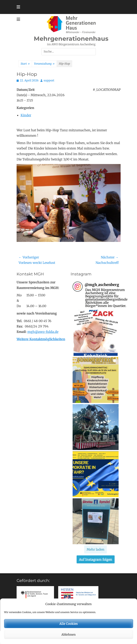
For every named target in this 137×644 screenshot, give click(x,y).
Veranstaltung (44, 64)
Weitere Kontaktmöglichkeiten (41, 339)
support (49, 80)
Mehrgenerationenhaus (71, 39)
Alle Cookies (68, 624)
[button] (96, 333)
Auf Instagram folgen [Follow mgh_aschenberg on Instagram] (96, 559)
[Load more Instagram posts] (95, 549)
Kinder (26, 115)
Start (25, 64)
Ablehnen (68, 635)
